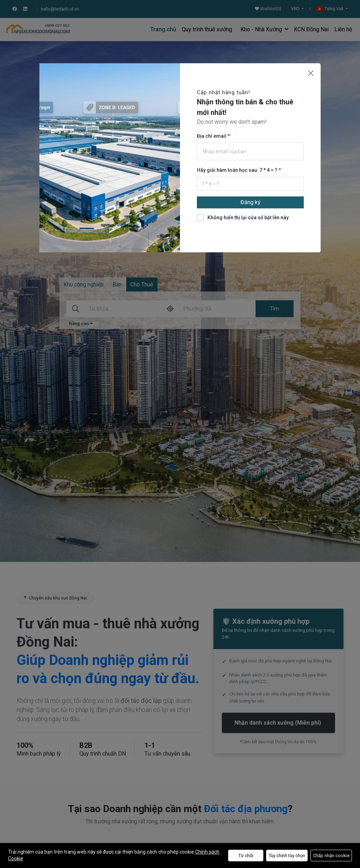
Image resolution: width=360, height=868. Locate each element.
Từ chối (246, 856)
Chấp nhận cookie (331, 856)
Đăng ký (250, 202)
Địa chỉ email (212, 136)
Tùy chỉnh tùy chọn (287, 856)
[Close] (311, 73)
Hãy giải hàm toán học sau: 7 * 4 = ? (238, 170)
